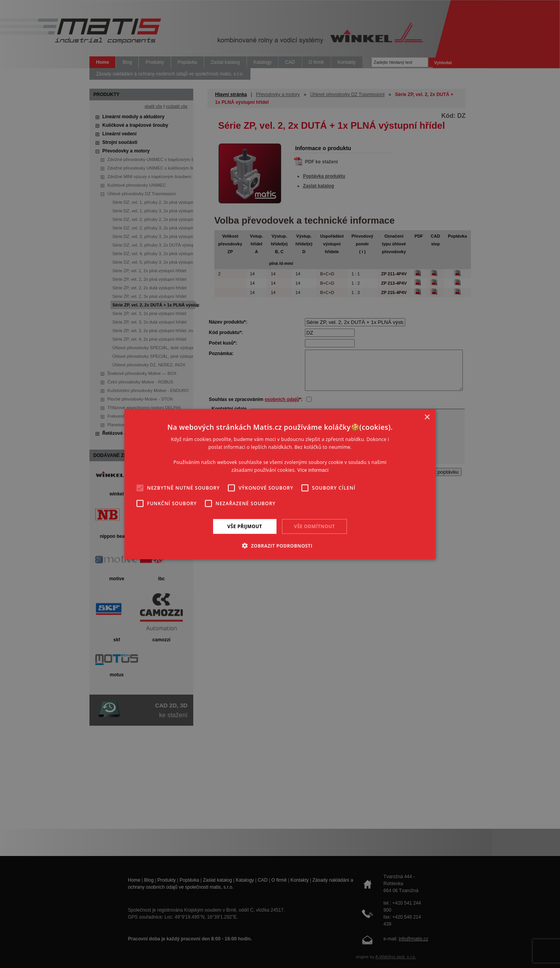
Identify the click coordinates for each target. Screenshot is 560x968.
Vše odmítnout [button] (314, 526)
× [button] (427, 417)
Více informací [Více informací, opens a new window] (313, 470)
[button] (280, 546)
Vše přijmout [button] (245, 526)
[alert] (280, 484)
